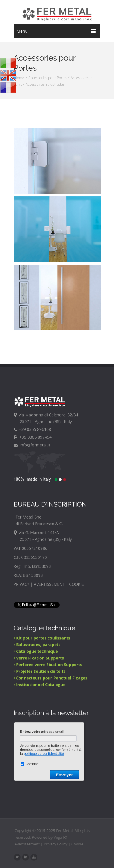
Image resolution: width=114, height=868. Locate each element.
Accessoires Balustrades (45, 84)
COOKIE (76, 586)
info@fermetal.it (32, 445)
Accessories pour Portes (48, 78)
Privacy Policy (58, 844)
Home (19, 78)
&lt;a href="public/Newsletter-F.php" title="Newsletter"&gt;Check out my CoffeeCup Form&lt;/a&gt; (50, 763)
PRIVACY (22, 586)
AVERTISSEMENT (49, 586)
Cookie (79, 844)
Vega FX (63, 837)
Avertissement (29, 844)
